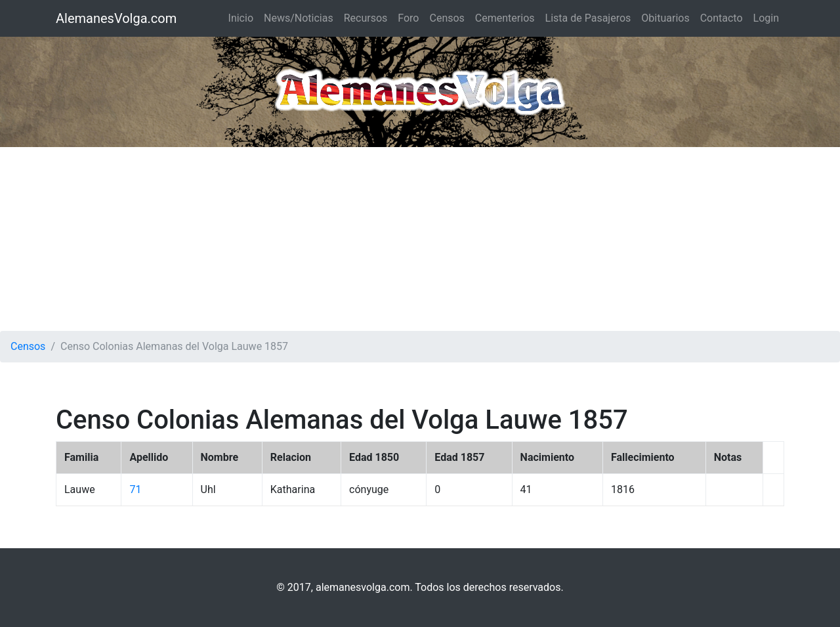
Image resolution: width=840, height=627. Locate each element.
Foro (408, 18)
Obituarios (665, 18)
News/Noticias (299, 18)
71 (135, 489)
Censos (447, 18)
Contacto (722, 18)
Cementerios (505, 18)
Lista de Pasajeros (588, 18)
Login (766, 18)
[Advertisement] (420, 239)
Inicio (241, 18)
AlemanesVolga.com (116, 18)
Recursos (366, 18)
